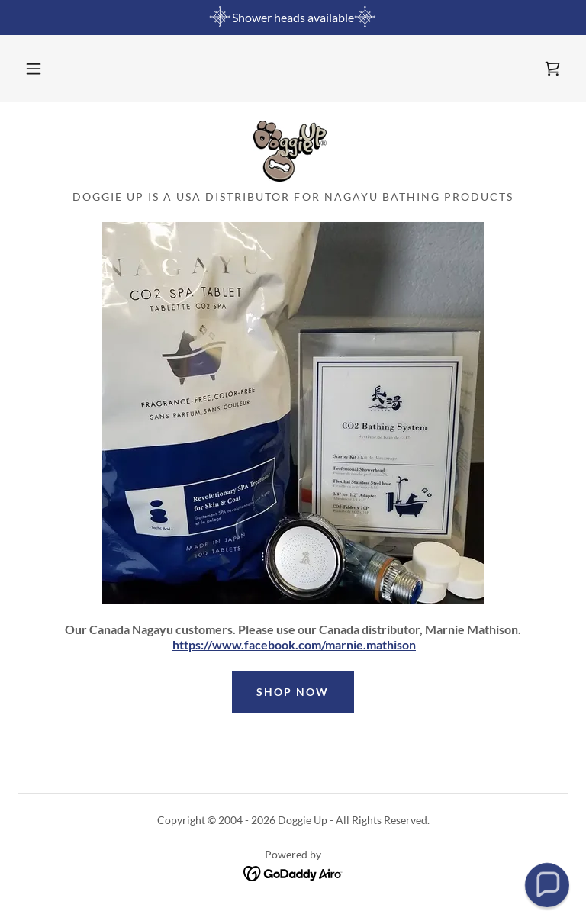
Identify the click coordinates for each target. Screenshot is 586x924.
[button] (34, 69)
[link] (552, 69)
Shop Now (293, 692)
